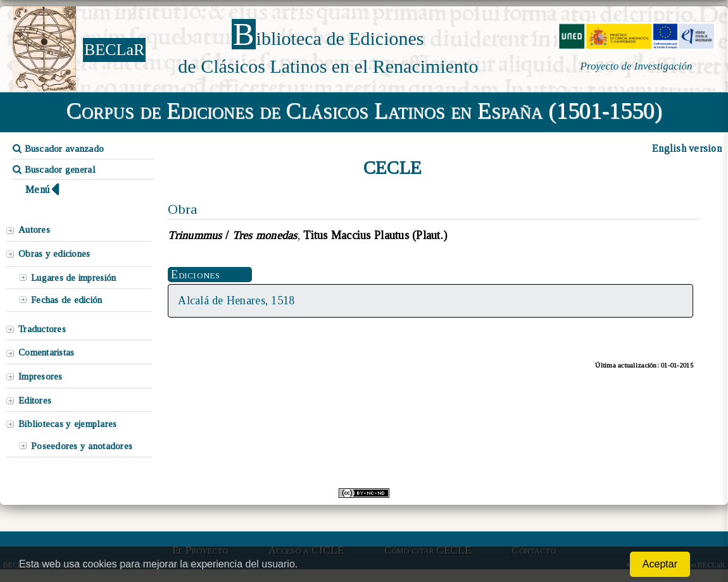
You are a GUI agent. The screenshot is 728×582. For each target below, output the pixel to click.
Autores (34, 230)
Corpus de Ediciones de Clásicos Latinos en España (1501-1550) (364, 111)
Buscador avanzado (58, 149)
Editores (35, 400)
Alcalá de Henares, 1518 (236, 300)
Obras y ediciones (54, 254)
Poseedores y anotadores (82, 446)
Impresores (41, 376)
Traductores (42, 329)
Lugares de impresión (73, 278)
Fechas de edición (67, 300)
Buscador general (54, 170)
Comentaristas (46, 352)
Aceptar (660, 564)
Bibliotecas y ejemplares (67, 424)
